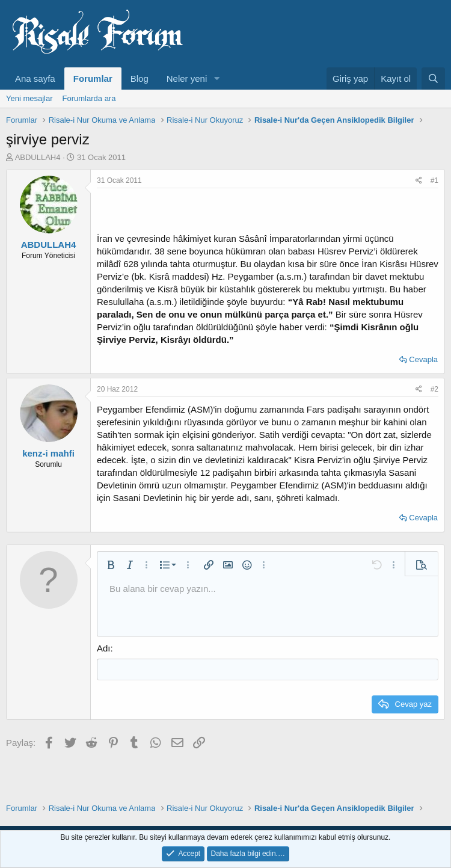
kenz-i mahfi (48, 453)
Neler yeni (187, 78)
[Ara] (433, 78)
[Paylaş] (419, 181)
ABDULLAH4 (38, 157)
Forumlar (93, 78)
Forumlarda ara (89, 98)
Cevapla (423, 359)
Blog (140, 78)
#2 (434, 389)
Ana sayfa (35, 78)
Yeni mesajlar (29, 98)
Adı (104, 648)
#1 (434, 180)
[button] (216, 78)
